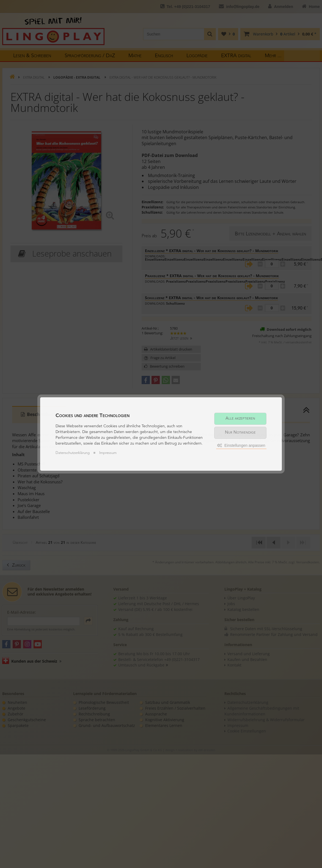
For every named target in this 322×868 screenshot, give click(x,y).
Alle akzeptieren (240, 417)
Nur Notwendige (240, 431)
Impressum (108, 455)
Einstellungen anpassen (241, 444)
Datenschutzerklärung (73, 455)
